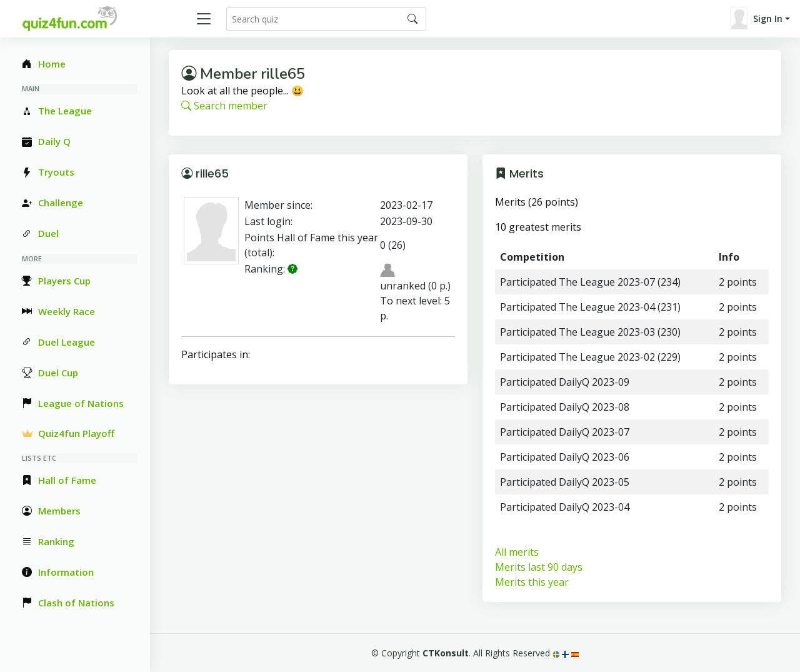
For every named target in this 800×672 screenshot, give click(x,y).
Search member (224, 106)
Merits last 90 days (539, 567)
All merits (517, 552)
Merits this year (532, 582)
